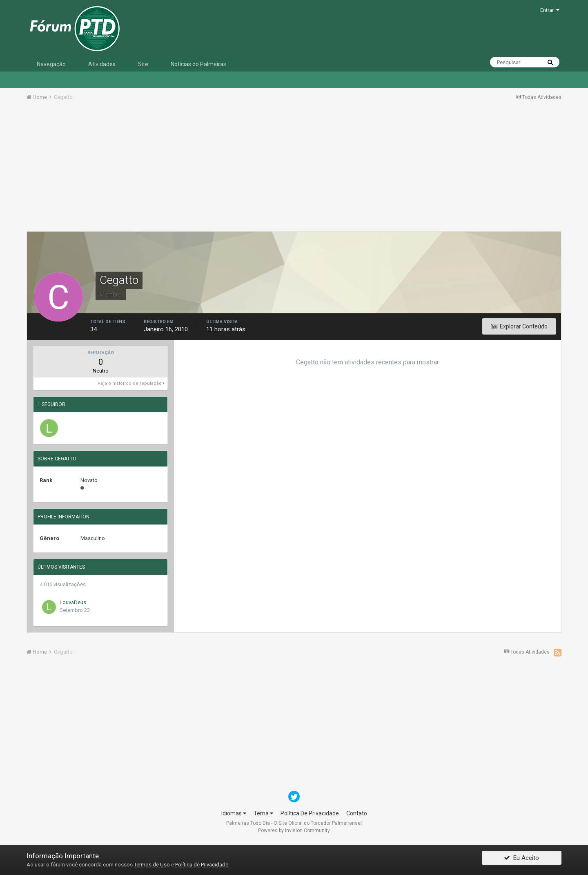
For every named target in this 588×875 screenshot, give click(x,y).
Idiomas (234, 813)
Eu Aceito (521, 860)
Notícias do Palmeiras (198, 64)
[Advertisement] (294, 169)
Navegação (51, 64)
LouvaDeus (73, 602)
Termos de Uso (152, 865)
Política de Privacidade (202, 865)
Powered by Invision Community (294, 830)
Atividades (102, 64)
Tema (263, 813)
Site (143, 64)
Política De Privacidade (310, 813)
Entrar (550, 10)
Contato (357, 813)
